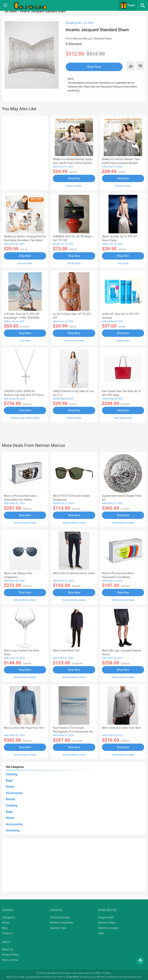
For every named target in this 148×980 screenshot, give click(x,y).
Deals (128, 5)
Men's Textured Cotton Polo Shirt (122, 727)
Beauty (11, 798)
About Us (7, 948)
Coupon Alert (106, 916)
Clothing (12, 773)
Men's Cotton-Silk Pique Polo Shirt (24, 727)
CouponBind (72, 976)
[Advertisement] (25, 152)
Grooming (13, 829)
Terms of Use (10, 959)
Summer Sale (58, 927)
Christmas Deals (60, 916)
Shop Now (89, 67)
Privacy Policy (10, 953)
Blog (5, 927)
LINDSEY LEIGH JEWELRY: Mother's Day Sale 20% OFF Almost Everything (25, 395)
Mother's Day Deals (61, 921)
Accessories (14, 792)
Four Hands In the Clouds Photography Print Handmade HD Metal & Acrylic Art (73, 731)
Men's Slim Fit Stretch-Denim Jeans (74, 572)
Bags (9, 779)
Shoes (10, 785)
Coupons (7, 932)
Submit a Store (107, 921)
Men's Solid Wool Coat (66, 650)
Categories (8, 916)
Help (101, 932)
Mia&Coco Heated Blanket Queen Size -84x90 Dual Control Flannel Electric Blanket (73, 163)
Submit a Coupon (108, 927)
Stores (6, 921)
